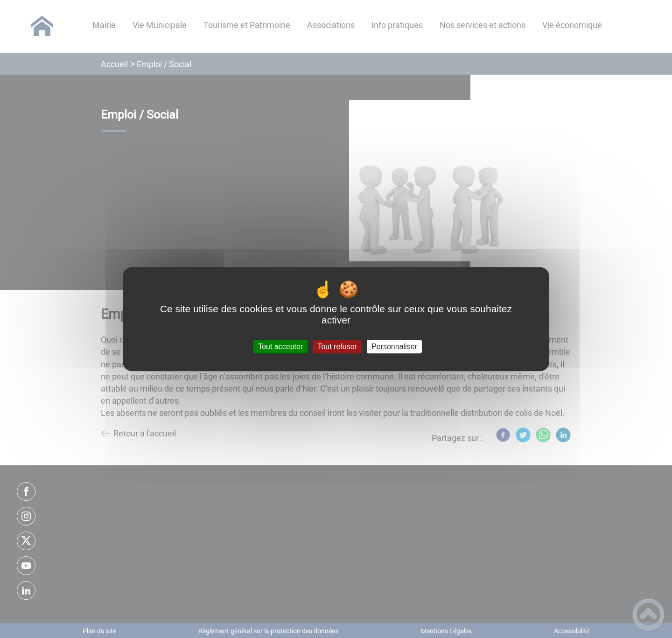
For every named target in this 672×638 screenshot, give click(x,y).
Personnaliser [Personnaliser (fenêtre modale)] (394, 347)
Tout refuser (337, 347)
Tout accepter (280, 347)
